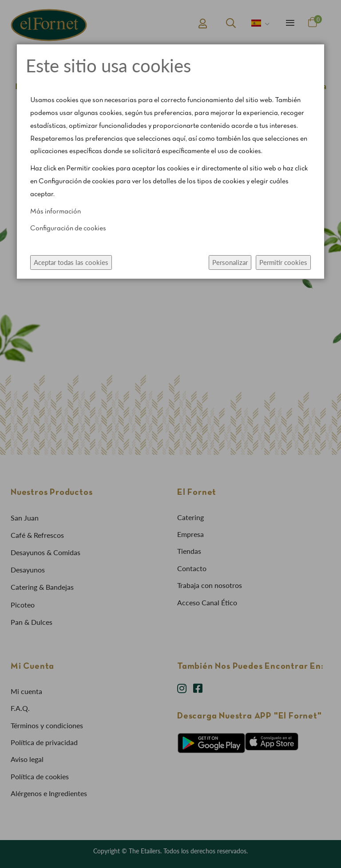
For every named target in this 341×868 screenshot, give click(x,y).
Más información (56, 212)
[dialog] (170, 434)
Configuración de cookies (68, 229)
